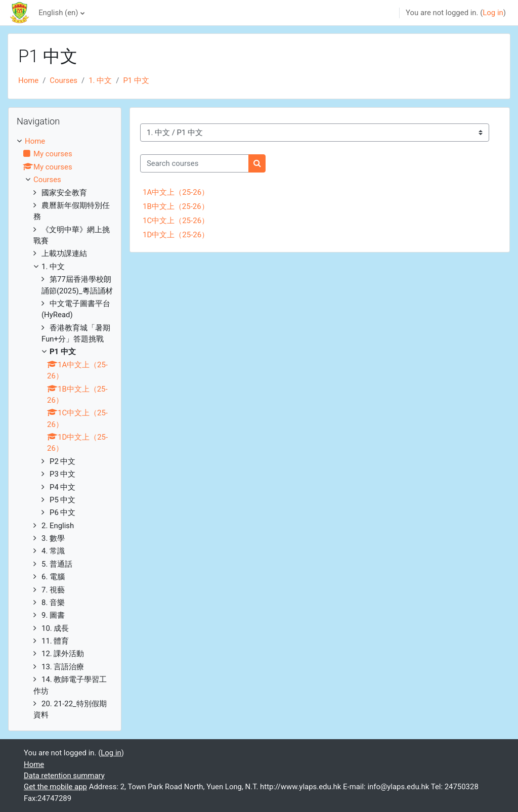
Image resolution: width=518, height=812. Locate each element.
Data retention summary (64, 776)
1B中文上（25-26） (176, 206)
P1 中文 (136, 80)
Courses (63, 80)
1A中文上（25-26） (176, 192)
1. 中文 (100, 80)
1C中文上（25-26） (176, 221)
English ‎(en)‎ (58, 13)
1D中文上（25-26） (176, 235)
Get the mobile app (55, 787)
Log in (493, 13)
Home (28, 80)
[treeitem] (65, 428)
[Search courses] (195, 163)
